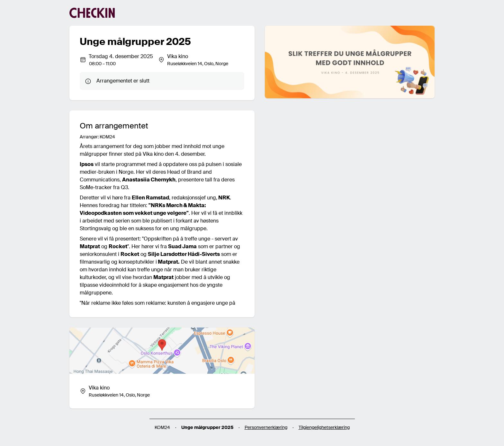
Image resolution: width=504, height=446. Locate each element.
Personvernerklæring (266, 427)
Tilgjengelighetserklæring (324, 427)
